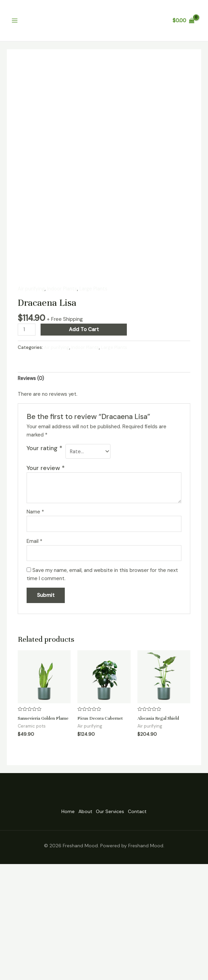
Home (57, 928)
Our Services (114, 928)
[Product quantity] (27, 439)
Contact (148, 928)
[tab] (32, 488)
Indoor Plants (63, 397)
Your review (46, 579)
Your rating (44, 558)
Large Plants (95, 397)
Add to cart (85, 439)
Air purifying (31, 397)
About (82, 928)
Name (35, 623)
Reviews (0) (32, 488)
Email (34, 652)
